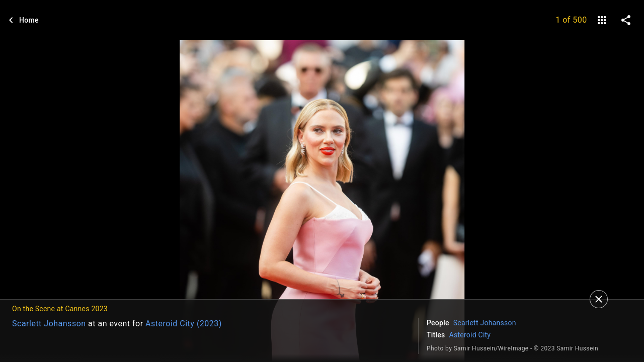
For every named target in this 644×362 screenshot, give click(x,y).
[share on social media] (626, 20)
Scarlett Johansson (49, 324)
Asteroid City (470, 335)
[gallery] (602, 20)
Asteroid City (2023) (184, 324)
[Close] (599, 299)
